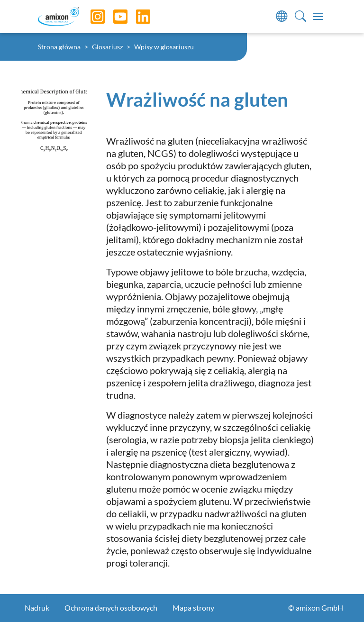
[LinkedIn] (136, 17)
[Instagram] (91, 17)
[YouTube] (113, 17)
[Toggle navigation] (318, 17)
